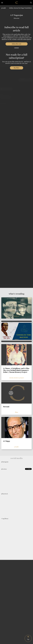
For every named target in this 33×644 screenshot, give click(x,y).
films (17, 412)
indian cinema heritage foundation (20, 8)
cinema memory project (17, 378)
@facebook (5, 494)
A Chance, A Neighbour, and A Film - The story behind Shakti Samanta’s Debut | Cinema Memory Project (16, 370)
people (4, 8)
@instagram (5, 462)
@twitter (4, 469)
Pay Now (17, 68)
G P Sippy (7, 441)
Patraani (6, 407)
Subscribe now (16, 44)
